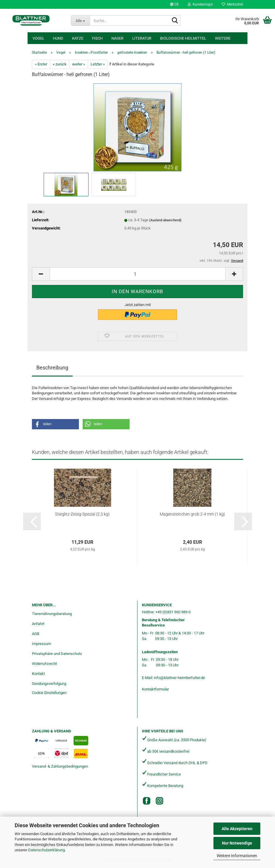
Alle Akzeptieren (237, 829)
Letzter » (98, 64)
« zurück (60, 64)
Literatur (142, 38)
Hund (58, 38)
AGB (36, 634)
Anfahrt (38, 624)
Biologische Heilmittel (183, 38)
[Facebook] (147, 801)
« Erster (41, 64)
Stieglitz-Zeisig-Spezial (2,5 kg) (82, 514)
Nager (117, 38)
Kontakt (38, 674)
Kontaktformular (155, 689)
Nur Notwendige (237, 843)
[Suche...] (80, 21)
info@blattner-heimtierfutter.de (179, 678)
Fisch (97, 38)
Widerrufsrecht (44, 664)
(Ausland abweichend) (165, 220)
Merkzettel (232, 4)
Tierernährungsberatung (52, 614)
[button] (174, 4)
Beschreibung (52, 368)
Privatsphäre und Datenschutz (57, 654)
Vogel (38, 38)
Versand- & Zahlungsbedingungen (60, 766)
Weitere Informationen (237, 856)
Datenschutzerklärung (46, 850)
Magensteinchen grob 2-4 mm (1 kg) (192, 514)
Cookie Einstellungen (49, 693)
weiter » (79, 64)
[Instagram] (159, 801)
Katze (78, 38)
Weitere (223, 38)
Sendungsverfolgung (49, 684)
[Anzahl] (137, 274)
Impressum (41, 644)
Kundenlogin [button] (200, 4)
